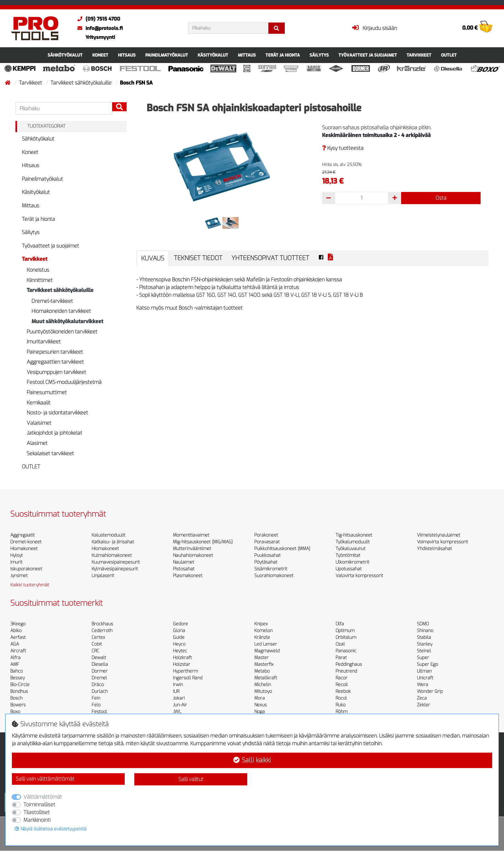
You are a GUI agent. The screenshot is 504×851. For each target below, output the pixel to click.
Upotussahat (349, 569)
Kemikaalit (39, 403)
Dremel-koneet (26, 542)
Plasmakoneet (188, 576)
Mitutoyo (263, 691)
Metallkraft (266, 678)
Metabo (262, 671)
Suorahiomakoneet (274, 576)
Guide (179, 637)
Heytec (180, 651)
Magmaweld (267, 651)
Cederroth (102, 631)
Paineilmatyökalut (167, 55)
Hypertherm (185, 671)
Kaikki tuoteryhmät (30, 585)
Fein (96, 698)
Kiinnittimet (40, 280)
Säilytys (319, 55)
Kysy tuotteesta (343, 148)
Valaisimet (39, 423)
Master (261, 658)
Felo (96, 705)
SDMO (423, 624)
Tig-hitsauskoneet (354, 535)
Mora (260, 698)
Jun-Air (180, 705)
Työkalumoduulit (353, 542)
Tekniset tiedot (198, 258)
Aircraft (18, 651)
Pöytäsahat (266, 562)
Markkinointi (37, 820)
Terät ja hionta (283, 55)
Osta (441, 198)
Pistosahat (184, 569)
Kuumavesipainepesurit (116, 562)
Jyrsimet (19, 576)
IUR (176, 691)
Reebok (343, 691)
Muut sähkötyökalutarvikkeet (67, 321)
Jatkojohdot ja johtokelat (54, 433)
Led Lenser (266, 644)
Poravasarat (267, 542)
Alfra (15, 658)
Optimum (345, 631)
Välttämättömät (43, 797)
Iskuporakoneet (26, 569)
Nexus (261, 705)
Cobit (97, 644)
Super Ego (428, 664)
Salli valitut (191, 779)
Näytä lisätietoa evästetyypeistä (51, 829)
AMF (15, 664)
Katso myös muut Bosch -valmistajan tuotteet (189, 308)
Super (423, 658)
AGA (15, 644)
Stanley (425, 644)
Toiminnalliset (39, 805)
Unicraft (425, 678)
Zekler (423, 705)
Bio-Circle (20, 685)
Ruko (341, 705)
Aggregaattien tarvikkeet (55, 362)
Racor (342, 678)
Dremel (99, 678)
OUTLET (449, 55)
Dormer (100, 671)
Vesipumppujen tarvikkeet (56, 372)
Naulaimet (184, 562)
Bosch (16, 698)
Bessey (18, 678)
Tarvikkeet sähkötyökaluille (82, 83)
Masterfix (264, 664)
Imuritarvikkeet (44, 342)
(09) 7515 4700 (97, 19)
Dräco (98, 685)
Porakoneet (266, 535)
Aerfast (18, 637)
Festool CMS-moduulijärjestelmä (64, 382)
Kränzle (262, 637)
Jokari (179, 698)
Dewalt (99, 658)
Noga (260, 712)
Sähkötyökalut (65, 55)
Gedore (180, 624)
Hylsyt (17, 555)
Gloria (179, 631)
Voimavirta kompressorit (442, 542)
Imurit (16, 562)
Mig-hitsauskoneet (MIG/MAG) (203, 542)
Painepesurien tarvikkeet (55, 352)
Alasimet (37, 443)
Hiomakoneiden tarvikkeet (61, 311)
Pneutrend (346, 671)
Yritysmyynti (100, 37)
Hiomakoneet (24, 549)
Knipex (261, 624)
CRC (95, 651)
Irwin (178, 685)
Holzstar (182, 664)
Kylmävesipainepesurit (115, 569)
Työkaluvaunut (351, 549)
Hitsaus (127, 55)
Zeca (422, 698)
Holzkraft (182, 658)
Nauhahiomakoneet (193, 555)
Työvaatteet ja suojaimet (368, 55)
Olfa (340, 624)
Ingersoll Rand (188, 678)
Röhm (342, 712)
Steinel (424, 651)
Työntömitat (348, 555)
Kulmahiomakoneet (112, 555)
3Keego (18, 624)
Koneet (100, 55)
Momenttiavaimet (191, 535)
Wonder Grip (430, 691)
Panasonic (346, 651)
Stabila (424, 637)
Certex (98, 637)
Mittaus (247, 55)
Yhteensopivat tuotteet (270, 258)
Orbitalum (346, 637)
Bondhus (19, 691)
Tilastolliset (37, 812)
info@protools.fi (99, 28)
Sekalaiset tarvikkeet (50, 453)
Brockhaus (102, 624)
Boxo (15, 712)
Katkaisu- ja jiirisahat (113, 542)
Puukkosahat (267, 555)
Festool (99, 712)
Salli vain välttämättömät (45, 779)
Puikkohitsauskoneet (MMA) (282, 549)
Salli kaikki (252, 760)
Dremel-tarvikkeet (52, 301)
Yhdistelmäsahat (434, 549)
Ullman (424, 671)
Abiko (16, 631)
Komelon (263, 631)
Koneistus (38, 270)
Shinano (425, 631)
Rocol (341, 698)
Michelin (263, 685)
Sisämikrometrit (271, 569)
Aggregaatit (22, 535)
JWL (177, 712)
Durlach (100, 691)
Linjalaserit (103, 576)
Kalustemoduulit (108, 535)
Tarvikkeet (419, 55)
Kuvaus (153, 258)
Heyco (179, 644)
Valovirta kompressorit (359, 576)
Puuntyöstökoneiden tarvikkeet (62, 332)
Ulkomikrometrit (352, 562)
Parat (341, 658)
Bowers (18, 705)
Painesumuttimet (47, 392)
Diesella (100, 664)
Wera (423, 685)
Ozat (340, 644)
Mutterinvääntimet (192, 549)
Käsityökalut (213, 55)
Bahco (17, 671)
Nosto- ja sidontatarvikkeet (57, 413)
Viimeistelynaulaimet (439, 535)
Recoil (342, 685)
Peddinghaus (349, 664)
